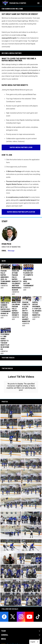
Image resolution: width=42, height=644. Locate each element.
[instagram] (21, 617)
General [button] (5, 635)
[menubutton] (38, 3)
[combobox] (34, 642)
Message (11, 251)
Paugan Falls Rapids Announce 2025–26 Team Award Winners (5, 277)
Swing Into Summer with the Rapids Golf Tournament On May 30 (6, 308)
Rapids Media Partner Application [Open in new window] (21, 212)
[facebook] (4, 617)
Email (4, 251)
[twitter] (13, 617)
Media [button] (4, 639)
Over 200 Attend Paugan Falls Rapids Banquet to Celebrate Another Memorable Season (17, 280)
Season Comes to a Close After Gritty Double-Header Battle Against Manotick (26, 312)
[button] (11, 412)
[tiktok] (38, 617)
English (33, 642)
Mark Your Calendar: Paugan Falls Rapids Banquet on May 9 (16, 309)
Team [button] (3, 631)
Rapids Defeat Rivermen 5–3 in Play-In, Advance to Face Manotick (37, 309)
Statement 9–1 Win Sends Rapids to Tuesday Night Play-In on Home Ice (5, 342)
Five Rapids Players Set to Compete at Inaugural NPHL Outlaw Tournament (29, 278)
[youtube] (29, 617)
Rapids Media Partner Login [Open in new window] (21, 147)
